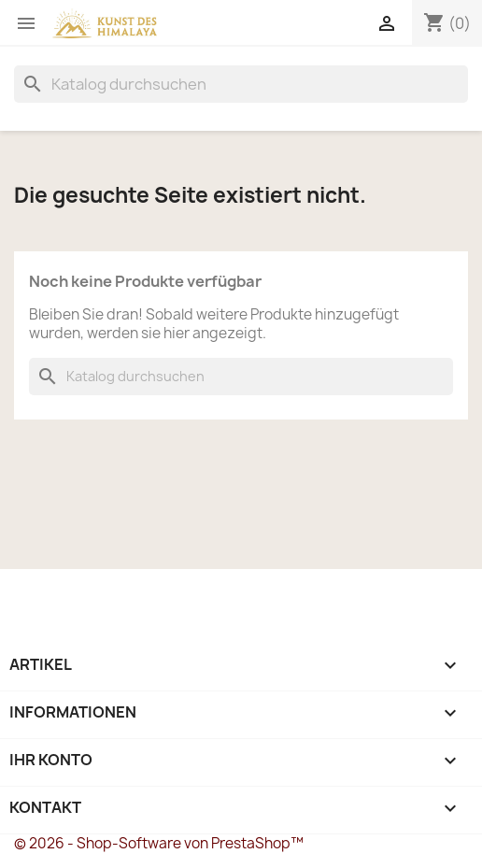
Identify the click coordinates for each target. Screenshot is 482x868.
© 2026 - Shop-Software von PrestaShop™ (159, 843)
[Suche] (241, 84)
